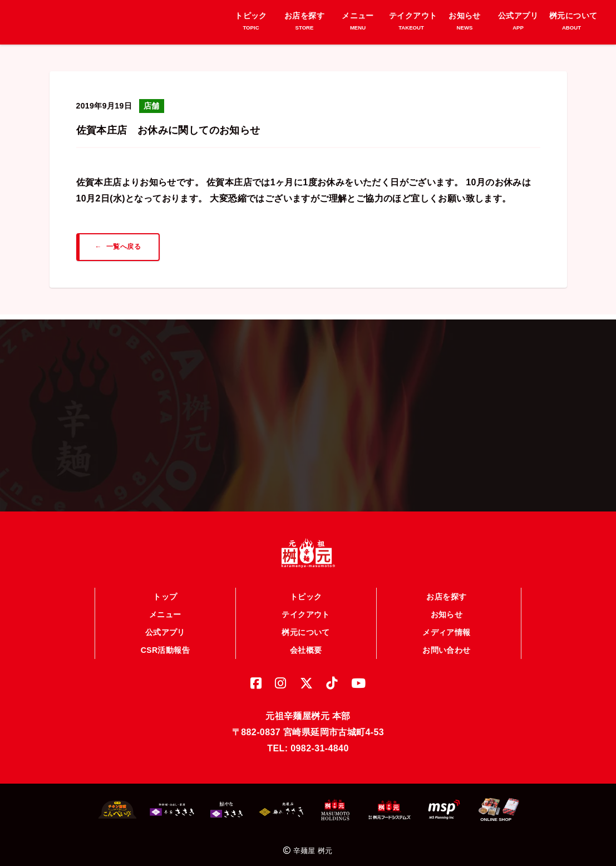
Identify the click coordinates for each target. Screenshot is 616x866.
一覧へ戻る (124, 247)
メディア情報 (446, 627)
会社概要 (306, 645)
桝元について (305, 627)
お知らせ (447, 609)
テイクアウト (305, 609)
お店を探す (446, 592)
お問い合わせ (446, 645)
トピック (306, 592)
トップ (165, 592)
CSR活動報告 (165, 645)
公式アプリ (165, 627)
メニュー (165, 609)
